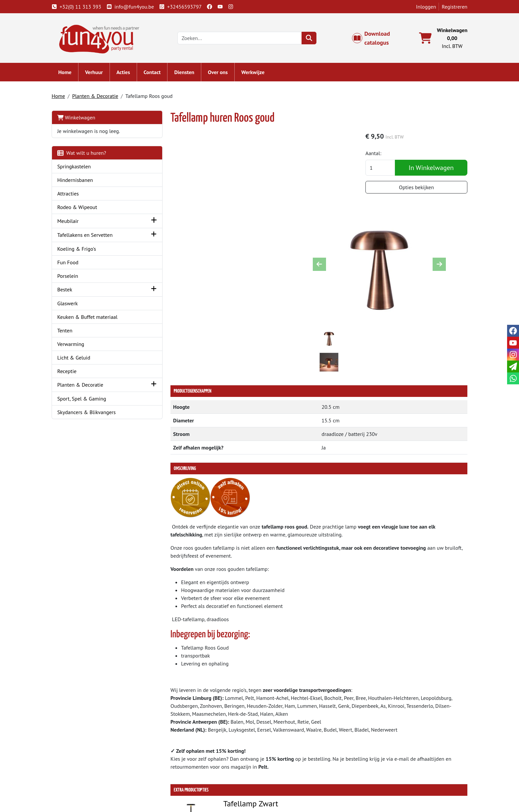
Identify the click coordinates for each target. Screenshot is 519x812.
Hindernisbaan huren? (189, 779)
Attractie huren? (182, 787)
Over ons (220, 73)
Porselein (70, 276)
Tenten (67, 331)
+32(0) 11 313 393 (78, 7)
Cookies (382, 779)
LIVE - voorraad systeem (296, 779)
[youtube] (222, 7)
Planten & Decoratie (97, 97)
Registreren (452, 7)
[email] (513, 366)
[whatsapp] (513, 378)
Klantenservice (390, 755)
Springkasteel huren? (188, 771)
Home (67, 73)
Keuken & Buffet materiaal (89, 318)
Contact (154, 73)
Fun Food (70, 263)
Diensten (187, 73)
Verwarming (73, 345)
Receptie (69, 372)
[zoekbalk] (241, 38)
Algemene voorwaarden (296, 763)
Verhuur (96, 73)
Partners (173, 763)
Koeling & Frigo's (79, 249)
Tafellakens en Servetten (87, 235)
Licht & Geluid (76, 358)
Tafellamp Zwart (238, 677)
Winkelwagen (78, 118)
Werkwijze (255, 73)
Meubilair (70, 222)
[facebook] (212, 7)
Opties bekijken (417, 188)
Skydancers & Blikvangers (89, 413)
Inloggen (424, 7)
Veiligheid (385, 787)
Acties (125, 73)
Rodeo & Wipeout (79, 208)
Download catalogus (374, 38)
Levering (278, 755)
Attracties (70, 194)
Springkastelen (76, 167)
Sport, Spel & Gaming (84, 399)
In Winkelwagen (432, 169)
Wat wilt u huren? (84, 153)
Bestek (67, 290)
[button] (142, 221)
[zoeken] (311, 38)
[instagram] (233, 7)
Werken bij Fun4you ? (293, 787)
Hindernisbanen (77, 181)
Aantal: (376, 154)
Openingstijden (391, 771)
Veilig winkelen (286, 771)
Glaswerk (70, 304)
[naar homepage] (100, 38)
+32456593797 (182, 7)
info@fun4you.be (132, 7)
